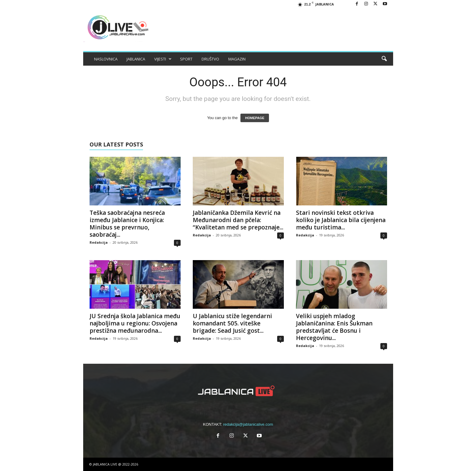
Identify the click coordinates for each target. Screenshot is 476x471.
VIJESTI (163, 59)
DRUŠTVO (210, 59)
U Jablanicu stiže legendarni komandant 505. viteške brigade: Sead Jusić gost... (232, 323)
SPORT (186, 59)
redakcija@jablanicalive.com (248, 424)
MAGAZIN (237, 59)
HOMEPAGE (255, 118)
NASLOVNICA (106, 59)
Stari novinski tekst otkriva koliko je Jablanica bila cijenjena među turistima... (341, 220)
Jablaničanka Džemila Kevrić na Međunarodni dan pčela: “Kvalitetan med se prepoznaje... (238, 220)
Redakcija (99, 242)
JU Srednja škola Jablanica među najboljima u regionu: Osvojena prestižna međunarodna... (135, 323)
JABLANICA (136, 59)
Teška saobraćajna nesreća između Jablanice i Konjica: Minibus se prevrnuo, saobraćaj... (127, 224)
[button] (384, 59)
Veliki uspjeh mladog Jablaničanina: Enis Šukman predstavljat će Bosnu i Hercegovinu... (334, 327)
